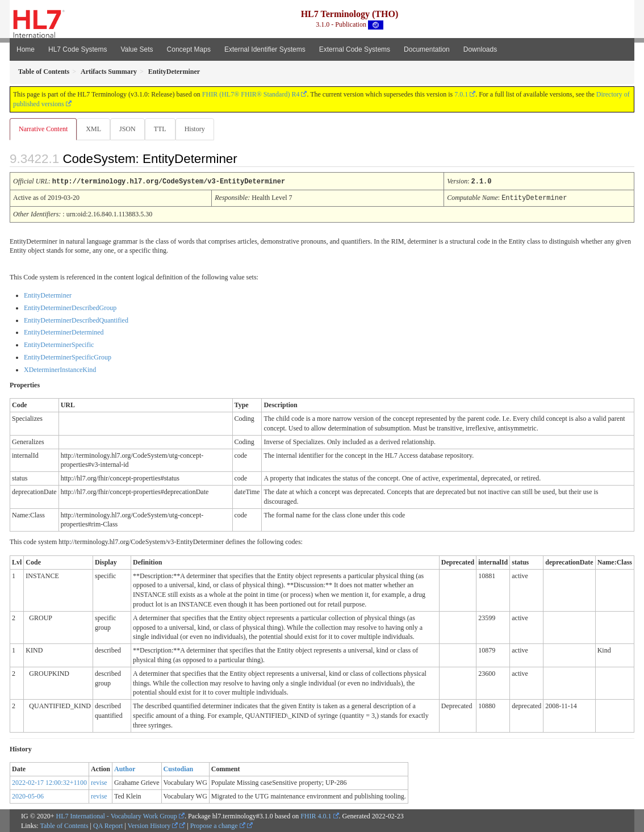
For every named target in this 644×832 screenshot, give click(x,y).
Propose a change (218, 825)
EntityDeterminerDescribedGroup (70, 307)
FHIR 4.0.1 (316, 816)
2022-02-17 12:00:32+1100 (49, 782)
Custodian (179, 768)
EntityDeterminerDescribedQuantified (76, 320)
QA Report (108, 825)
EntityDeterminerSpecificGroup (68, 357)
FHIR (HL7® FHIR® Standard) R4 (251, 94)
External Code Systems (355, 49)
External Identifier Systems (265, 49)
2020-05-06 (28, 796)
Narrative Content (43, 129)
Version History (153, 825)
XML (95, 129)
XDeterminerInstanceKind (60, 369)
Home (26, 49)
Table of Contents (64, 825)
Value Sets (137, 49)
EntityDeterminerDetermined (64, 332)
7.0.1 (461, 94)
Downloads (480, 49)
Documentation (427, 49)
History (199, 129)
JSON (130, 129)
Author (125, 768)
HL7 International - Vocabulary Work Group (117, 816)
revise (99, 782)
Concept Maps (189, 49)
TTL (164, 129)
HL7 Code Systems (78, 49)
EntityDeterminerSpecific (59, 344)
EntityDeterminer (48, 295)
